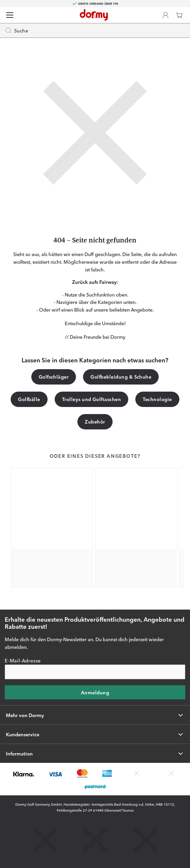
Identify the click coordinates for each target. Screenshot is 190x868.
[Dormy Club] (165, 15)
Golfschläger (54, 377)
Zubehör (95, 421)
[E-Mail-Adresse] (95, 672)
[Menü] (10, 15)
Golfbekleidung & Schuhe (121, 377)
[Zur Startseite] (94, 15)
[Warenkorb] (179, 15)
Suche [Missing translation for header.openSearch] (16, 30)
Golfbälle (29, 399)
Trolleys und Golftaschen (92, 399)
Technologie (157, 399)
